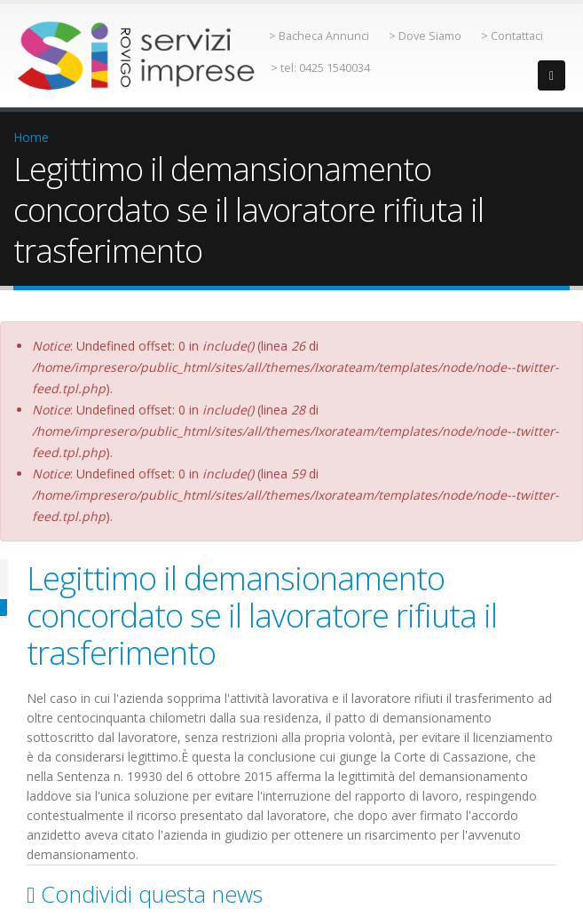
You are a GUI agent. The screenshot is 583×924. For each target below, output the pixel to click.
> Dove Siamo (425, 36)
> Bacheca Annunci (319, 36)
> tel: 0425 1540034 (320, 68)
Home (31, 137)
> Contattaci (512, 36)
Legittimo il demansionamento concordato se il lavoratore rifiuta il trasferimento (262, 615)
